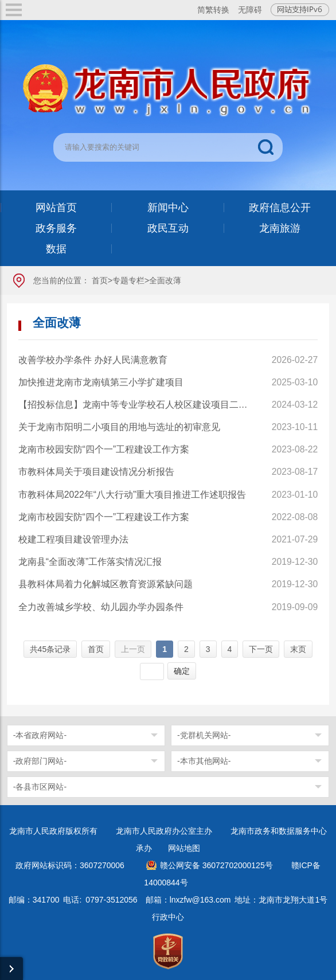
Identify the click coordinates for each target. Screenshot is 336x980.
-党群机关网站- (204, 735)
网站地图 (184, 848)
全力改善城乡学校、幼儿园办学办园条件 (101, 607)
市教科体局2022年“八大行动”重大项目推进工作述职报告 (132, 495)
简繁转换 (213, 10)
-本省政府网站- (40, 735)
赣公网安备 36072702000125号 (216, 865)
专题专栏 (128, 280)
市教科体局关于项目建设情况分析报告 (96, 472)
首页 (100, 280)
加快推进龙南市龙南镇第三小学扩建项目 (101, 382)
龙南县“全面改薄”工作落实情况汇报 (90, 562)
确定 (182, 671)
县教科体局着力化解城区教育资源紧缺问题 (106, 584)
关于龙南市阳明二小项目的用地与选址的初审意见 (119, 427)
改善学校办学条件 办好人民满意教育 (93, 360)
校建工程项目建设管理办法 (73, 539)
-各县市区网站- (40, 787)
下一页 (261, 649)
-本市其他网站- (204, 761)
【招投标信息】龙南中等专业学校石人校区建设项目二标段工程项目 (135, 405)
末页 (298, 649)
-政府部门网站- (40, 761)
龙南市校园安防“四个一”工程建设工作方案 (104, 449)
